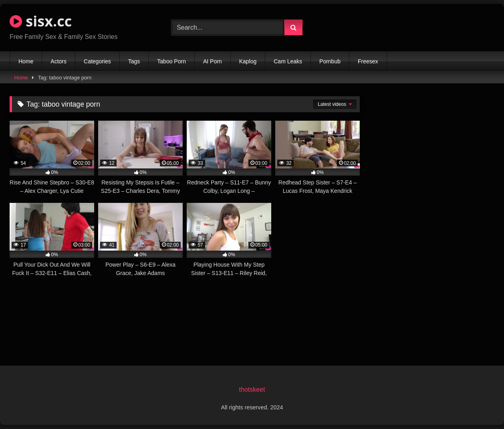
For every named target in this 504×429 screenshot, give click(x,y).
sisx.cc (41, 21)
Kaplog (248, 61)
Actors (58, 61)
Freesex (368, 61)
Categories (97, 61)
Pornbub (330, 61)
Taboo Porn (171, 61)
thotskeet (252, 390)
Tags (134, 61)
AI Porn (213, 61)
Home (26, 61)
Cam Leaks (288, 61)
